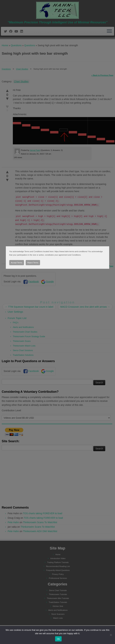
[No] (111, 635)
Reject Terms (33, 263)
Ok (58, 639)
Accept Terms (17, 263)
